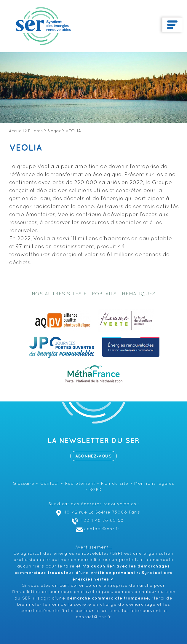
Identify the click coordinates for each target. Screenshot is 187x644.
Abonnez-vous (93, 456)
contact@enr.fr (97, 529)
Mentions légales (154, 484)
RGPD (96, 490)
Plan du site (115, 484)
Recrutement (80, 484)
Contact (50, 484)
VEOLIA (25, 148)
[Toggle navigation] (172, 25)
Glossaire (24, 484)
